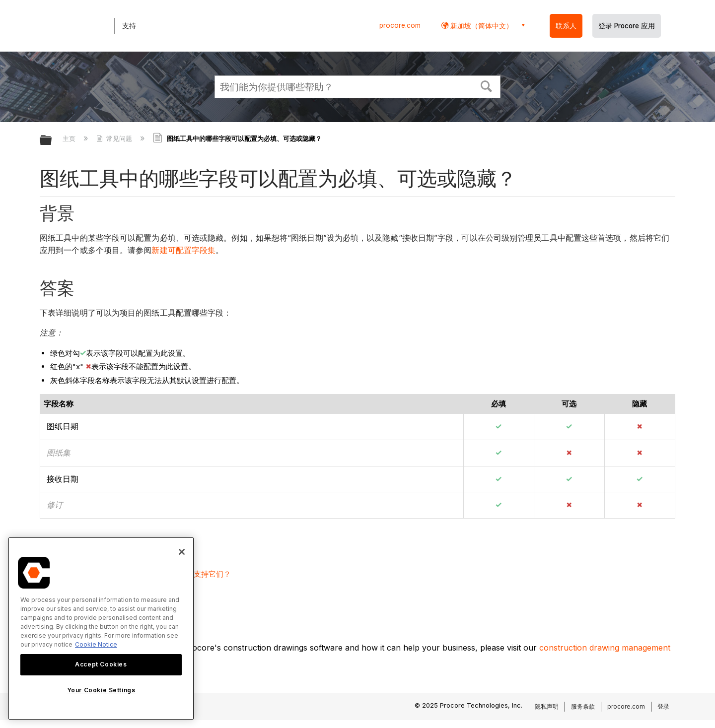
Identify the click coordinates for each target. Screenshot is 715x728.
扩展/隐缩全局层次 (52, 141)
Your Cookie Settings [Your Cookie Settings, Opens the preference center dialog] (101, 690)
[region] (101, 629)
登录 (663, 706)
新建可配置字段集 (183, 250)
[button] (487, 85)
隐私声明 (547, 706)
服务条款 (583, 706)
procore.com (400, 25)
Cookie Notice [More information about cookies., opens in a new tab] (96, 644)
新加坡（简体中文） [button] (481, 26)
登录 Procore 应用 (627, 26)
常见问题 (115, 138)
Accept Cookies (101, 664)
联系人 (566, 26)
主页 (70, 138)
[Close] (182, 552)
